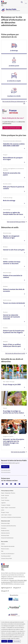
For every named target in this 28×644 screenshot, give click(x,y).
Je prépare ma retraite (14, 96)
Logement (3, 503)
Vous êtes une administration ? (8, 554)
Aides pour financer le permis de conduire (14, 188)
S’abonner (5, 467)
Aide (2, 551)
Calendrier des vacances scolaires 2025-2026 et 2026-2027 (14, 145)
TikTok (7, 484)
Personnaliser (17, 641)
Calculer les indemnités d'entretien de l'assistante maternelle (11, 317)
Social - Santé (4, 498)
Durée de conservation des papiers (12, 174)
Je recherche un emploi (14, 81)
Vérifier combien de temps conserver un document (12, 263)
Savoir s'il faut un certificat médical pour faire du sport (12, 345)
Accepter (4, 641)
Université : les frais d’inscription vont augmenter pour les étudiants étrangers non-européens (14, 442)
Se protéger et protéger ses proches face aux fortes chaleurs (14, 412)
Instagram (15, 484)
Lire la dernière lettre (6, 470)
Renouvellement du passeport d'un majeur (13, 159)
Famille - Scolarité (5, 495)
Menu (26, 3)
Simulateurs (4, 528)
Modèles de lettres (5, 531)
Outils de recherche (5, 533)
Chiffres (3, 544)
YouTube (19, 484)
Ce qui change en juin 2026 (12, 384)
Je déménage (14, 51)
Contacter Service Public (7, 558)
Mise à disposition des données (8, 546)
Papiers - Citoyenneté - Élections (8, 493)
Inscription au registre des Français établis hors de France (13, 213)
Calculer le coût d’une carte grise (14, 250)
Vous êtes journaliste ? (6, 556)
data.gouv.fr (5, 591)
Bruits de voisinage (9, 201)
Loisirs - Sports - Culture (6, 515)
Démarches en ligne (5, 523)
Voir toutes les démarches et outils (15, 353)
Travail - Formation (5, 500)
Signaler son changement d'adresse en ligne (11, 237)
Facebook (3, 484)
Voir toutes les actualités (18, 452)
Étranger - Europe (5, 512)
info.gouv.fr (17, 588)
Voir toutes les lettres (6, 472)
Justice (3, 510)
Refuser (10, 641)
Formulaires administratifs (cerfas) (8, 526)
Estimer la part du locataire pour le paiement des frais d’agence (14, 332)
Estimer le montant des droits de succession (14, 290)
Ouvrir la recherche (22, 2)
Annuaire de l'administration (7, 538)
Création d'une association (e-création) (13, 276)
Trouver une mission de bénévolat (14, 303)
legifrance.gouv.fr (6, 588)
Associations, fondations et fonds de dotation (11, 517)
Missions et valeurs (5, 549)
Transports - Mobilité (6, 505)
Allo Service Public (5, 535)
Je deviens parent (14, 66)
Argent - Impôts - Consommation (8, 508)
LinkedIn (11, 484)
